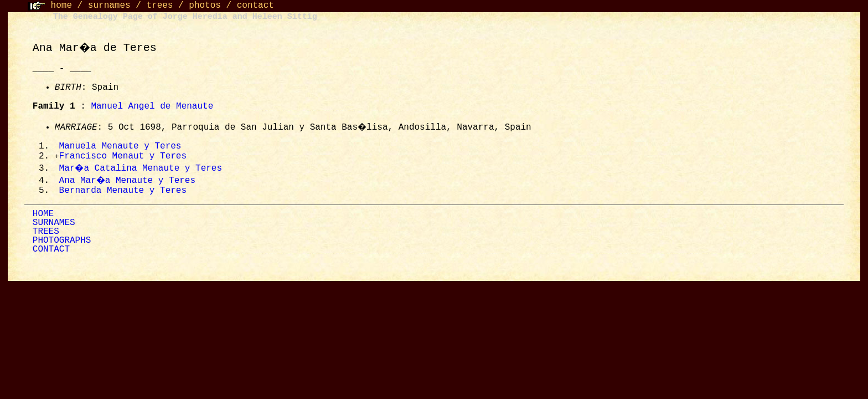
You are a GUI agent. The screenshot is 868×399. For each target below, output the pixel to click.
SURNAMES (54, 224)
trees (159, 6)
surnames (109, 6)
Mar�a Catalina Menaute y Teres (142, 170)
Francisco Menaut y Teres (123, 157)
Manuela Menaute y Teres (120, 147)
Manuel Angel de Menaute (152, 106)
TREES (46, 233)
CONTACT (51, 251)
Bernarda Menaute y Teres (123, 192)
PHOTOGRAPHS (62, 242)
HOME (43, 216)
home (61, 6)
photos (205, 6)
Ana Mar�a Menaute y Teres (128, 182)
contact (255, 6)
